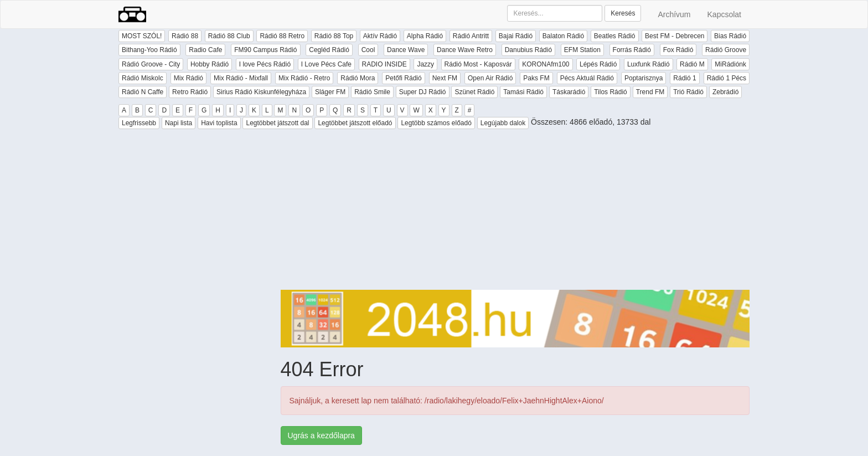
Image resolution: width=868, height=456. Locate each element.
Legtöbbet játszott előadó (355, 123)
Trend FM (650, 92)
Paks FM (536, 78)
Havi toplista (219, 123)
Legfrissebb (139, 123)
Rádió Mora (358, 78)
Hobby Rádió (210, 64)
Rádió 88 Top (334, 36)
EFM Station (582, 50)
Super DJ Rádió (423, 92)
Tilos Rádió (611, 92)
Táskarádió (569, 92)
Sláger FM (330, 92)
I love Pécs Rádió (265, 64)
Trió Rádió (688, 92)
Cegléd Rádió (329, 50)
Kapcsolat (724, 14)
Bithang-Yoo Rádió (149, 50)
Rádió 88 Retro (282, 36)
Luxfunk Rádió (649, 64)
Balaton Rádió (563, 36)
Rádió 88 (185, 36)
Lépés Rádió (598, 64)
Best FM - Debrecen (675, 36)
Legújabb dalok (503, 123)
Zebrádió (725, 92)
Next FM (445, 78)
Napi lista (179, 123)
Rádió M (692, 64)
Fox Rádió (678, 50)
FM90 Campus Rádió (265, 50)
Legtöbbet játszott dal (277, 123)
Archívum (674, 14)
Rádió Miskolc (143, 78)
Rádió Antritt (471, 36)
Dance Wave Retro (465, 50)
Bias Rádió (730, 36)
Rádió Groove (726, 50)
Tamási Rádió (523, 92)
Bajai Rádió (516, 36)
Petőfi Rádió (403, 78)
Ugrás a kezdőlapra (321, 435)
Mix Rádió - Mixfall (241, 78)
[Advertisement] (515, 212)
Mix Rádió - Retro (304, 78)
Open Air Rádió (490, 78)
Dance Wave (406, 50)
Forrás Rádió (632, 50)
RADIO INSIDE (384, 64)
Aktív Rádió (380, 36)
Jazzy (425, 64)
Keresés (623, 13)
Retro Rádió (190, 92)
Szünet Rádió (474, 92)
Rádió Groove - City (151, 64)
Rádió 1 (684, 78)
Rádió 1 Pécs (727, 78)
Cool (368, 50)
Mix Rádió (188, 78)
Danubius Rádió (528, 50)
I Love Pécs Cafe (326, 64)
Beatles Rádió (615, 36)
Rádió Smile (372, 92)
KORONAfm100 (546, 64)
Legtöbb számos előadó (436, 123)
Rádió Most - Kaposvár (478, 64)
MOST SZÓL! (142, 36)
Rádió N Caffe (143, 92)
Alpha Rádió (425, 36)
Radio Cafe (205, 50)
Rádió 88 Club (229, 36)
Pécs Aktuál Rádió (587, 78)
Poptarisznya (644, 78)
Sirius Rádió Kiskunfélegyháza (261, 92)
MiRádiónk (730, 64)
